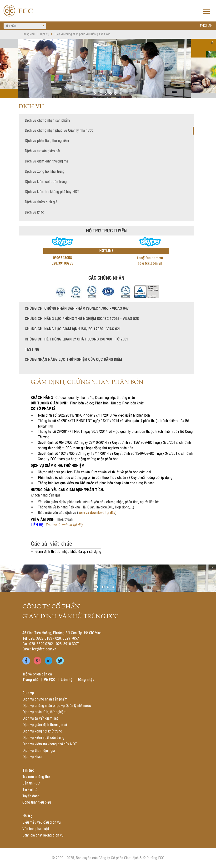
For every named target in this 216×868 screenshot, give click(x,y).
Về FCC (50, 680)
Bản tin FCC (31, 783)
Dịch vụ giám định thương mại (47, 161)
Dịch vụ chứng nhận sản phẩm (47, 120)
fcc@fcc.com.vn (44, 649)
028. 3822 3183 (40, 638)
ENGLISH (206, 26)
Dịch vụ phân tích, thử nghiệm (47, 141)
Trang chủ (28, 34)
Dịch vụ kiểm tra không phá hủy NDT (52, 192)
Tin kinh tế (30, 790)
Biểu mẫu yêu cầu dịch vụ (42, 822)
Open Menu (206, 12)
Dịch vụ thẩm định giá (41, 202)
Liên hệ (67, 680)
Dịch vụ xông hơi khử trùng (45, 171)
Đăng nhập (86, 680)
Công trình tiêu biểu (37, 802)
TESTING (32, 349)
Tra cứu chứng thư (36, 777)
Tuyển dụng (31, 796)
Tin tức (28, 770)
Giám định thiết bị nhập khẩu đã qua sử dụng (68, 552)
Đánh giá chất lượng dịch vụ (43, 835)
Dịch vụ (45, 34)
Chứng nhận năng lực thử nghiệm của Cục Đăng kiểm (73, 359)
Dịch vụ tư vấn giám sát (43, 151)
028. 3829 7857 (67, 638)
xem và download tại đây (97, 513)
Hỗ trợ (27, 816)
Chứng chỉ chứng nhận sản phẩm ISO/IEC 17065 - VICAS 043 (77, 308)
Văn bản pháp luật (36, 829)
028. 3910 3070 (68, 644)
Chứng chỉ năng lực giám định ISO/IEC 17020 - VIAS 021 (73, 329)
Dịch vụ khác (34, 212)
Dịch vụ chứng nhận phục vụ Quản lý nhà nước (83, 34)
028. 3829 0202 (41, 644)
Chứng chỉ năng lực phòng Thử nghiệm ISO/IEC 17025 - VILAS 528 (82, 319)
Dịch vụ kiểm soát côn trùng (46, 182)
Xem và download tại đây (64, 525)
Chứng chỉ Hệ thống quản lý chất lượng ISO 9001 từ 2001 (76, 339)
